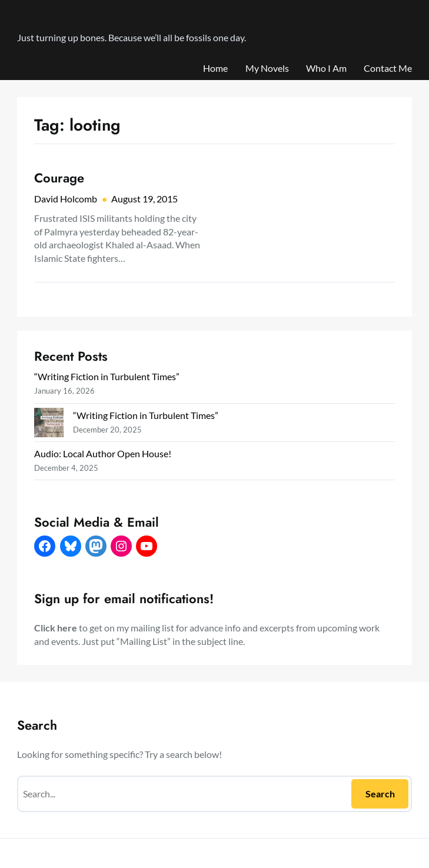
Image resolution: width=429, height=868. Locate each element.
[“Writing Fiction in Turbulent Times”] (49, 424)
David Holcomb (66, 199)
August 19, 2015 (144, 199)
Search (380, 794)
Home (215, 68)
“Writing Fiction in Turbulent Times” (107, 376)
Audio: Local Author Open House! (103, 453)
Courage (59, 178)
